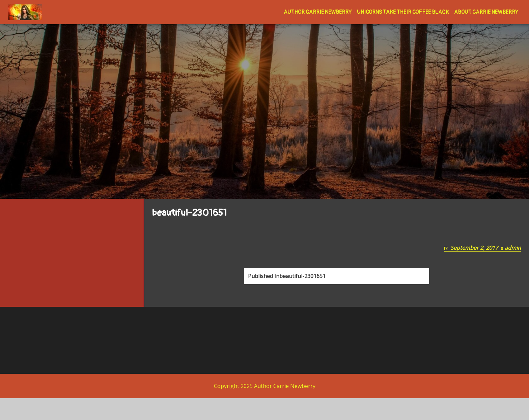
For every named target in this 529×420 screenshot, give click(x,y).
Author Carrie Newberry (318, 12)
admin (513, 268)
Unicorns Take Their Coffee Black (403, 12)
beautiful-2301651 (287, 304)
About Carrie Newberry (486, 12)
